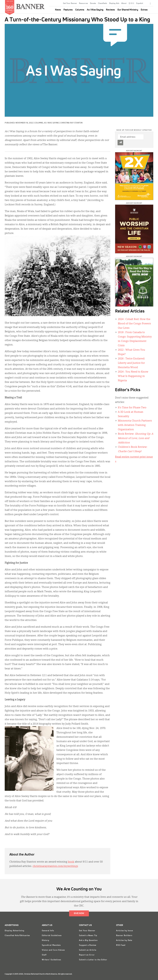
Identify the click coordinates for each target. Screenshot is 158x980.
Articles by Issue (125, 931)
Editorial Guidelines (52, 936)
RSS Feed (121, 945)
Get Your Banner (70, 3)
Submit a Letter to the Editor (93, 960)
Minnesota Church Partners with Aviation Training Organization (135, 425)
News (58, 10)
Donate (93, 3)
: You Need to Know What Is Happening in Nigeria (133, 376)
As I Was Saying (95, 10)
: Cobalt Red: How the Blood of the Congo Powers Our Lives (134, 324)
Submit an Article (88, 950)
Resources (83, 3)
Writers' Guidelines (51, 960)
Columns (80, 10)
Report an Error (87, 955)
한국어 (131, 3)
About (124, 3)
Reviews (110, 10)
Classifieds (103, 3)
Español (140, 3)
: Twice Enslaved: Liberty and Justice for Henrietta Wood (131, 363)
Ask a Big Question (88, 940)
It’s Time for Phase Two (132, 408)
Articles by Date (124, 940)
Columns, (39, 123)
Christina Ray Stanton (71, 123)
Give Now (79, 913)
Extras (144, 10)
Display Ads (114, 3)
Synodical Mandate (51, 945)
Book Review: (136, 438)
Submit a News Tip (88, 936)
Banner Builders (124, 936)
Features (68, 10)
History (46, 940)
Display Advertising (14, 931)
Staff (44, 955)
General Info (48, 931)
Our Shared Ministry (128, 10)
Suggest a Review (88, 945)
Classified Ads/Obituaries (17, 936)
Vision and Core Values (53, 950)
